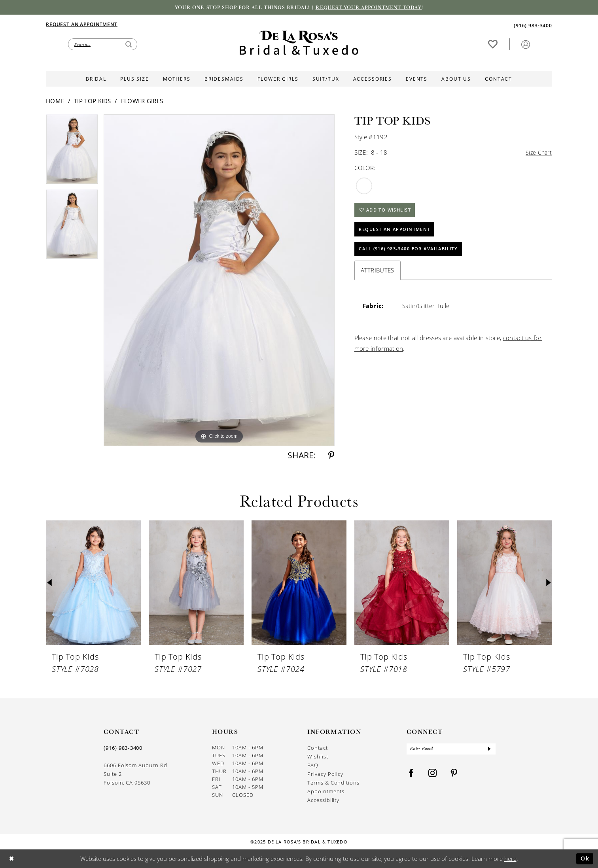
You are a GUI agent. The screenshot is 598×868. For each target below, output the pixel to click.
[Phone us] (533, 26)
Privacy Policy (325, 774)
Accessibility (323, 800)
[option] (72, 152)
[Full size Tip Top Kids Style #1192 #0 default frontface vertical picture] (219, 281)
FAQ (313, 766)
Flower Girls (142, 101)
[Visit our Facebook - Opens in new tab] (411, 774)
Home (55, 101)
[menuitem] (172, 25)
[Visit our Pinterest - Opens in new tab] (454, 774)
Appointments (326, 792)
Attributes (378, 274)
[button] (526, 44)
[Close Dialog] (12, 859)
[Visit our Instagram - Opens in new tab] (433, 774)
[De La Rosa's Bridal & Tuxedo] (299, 43)
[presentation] (93, 583)
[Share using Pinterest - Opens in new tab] (331, 456)
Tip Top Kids (93, 101)
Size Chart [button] (538, 153)
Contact (318, 748)
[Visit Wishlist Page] (493, 44)
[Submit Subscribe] (489, 750)
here (510, 859)
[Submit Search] (129, 45)
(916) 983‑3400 (123, 748)
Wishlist (318, 757)
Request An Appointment (398, 232)
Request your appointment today (372, 8)
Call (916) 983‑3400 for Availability (414, 252)
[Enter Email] (451, 750)
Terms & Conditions (333, 783)
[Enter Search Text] (103, 45)
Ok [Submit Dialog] (584, 859)
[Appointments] (82, 24)
